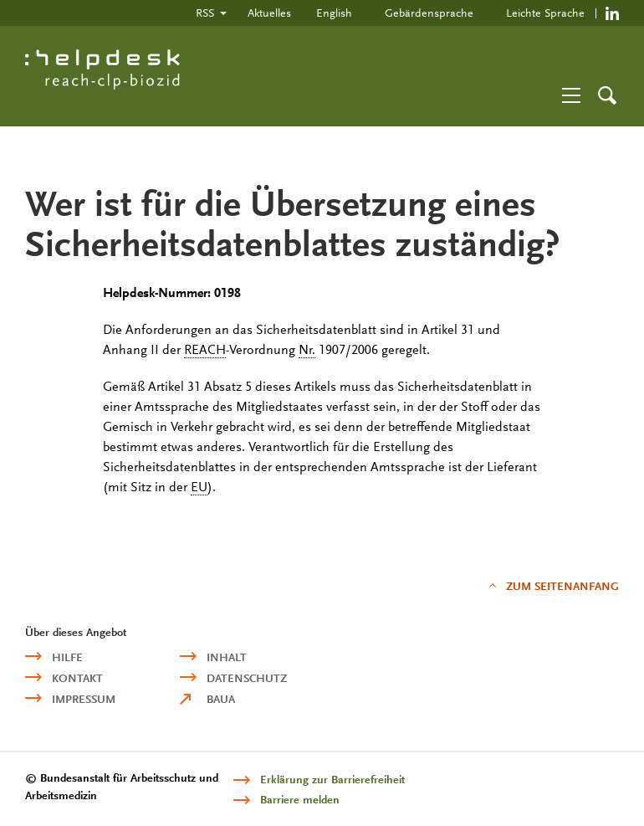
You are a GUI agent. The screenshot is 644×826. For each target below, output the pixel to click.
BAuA (221, 699)
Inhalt (227, 657)
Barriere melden (300, 800)
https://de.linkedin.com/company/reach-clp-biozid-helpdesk (612, 13)
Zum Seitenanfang (562, 586)
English (334, 13)
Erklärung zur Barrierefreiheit (332, 780)
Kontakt (77, 678)
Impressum (84, 699)
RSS (205, 13)
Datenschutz (247, 678)
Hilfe (67, 657)
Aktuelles (269, 13)
